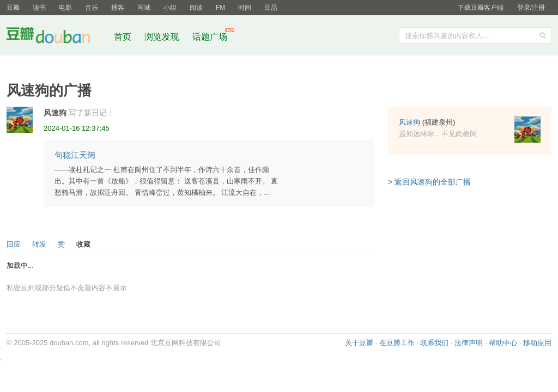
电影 (65, 8)
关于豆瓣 (359, 343)
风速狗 (55, 113)
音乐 (92, 8)
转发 (39, 244)
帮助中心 (503, 343)
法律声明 (469, 343)
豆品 (271, 8)
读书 (39, 8)
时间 (245, 8)
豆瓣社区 (57, 37)
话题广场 (210, 37)
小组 (170, 8)
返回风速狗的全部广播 (433, 182)
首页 (123, 37)
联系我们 (434, 343)
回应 (14, 244)
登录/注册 (531, 8)
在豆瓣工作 (397, 343)
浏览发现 (163, 37)
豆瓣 (13, 8)
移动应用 (537, 343)
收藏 (83, 244)
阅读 (196, 8)
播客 (118, 8)
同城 (144, 8)
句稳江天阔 (75, 155)
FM (220, 8)
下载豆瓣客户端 (481, 8)
